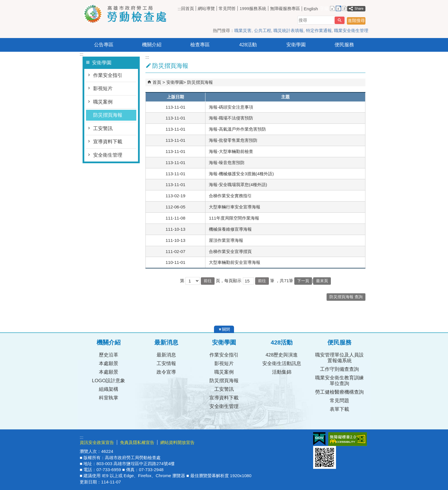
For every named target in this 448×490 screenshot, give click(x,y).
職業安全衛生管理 (351, 30)
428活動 (248, 45)
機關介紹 (152, 45)
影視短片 (103, 88)
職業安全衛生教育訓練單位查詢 (339, 381)
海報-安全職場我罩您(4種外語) (238, 185)
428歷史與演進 (282, 355)
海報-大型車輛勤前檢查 (231, 151)
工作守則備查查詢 (339, 369)
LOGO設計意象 (109, 381)
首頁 (157, 82)
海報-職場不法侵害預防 (231, 118)
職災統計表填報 (288, 30)
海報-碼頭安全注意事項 (231, 107)
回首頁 (188, 8)
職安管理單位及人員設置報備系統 (339, 358)
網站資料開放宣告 (177, 442)
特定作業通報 (319, 30)
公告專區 (104, 45)
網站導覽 (206, 8)
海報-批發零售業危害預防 (233, 140)
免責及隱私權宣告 (137, 442)
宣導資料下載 (108, 142)
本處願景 (109, 363)
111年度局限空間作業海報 (234, 218)
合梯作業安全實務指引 (230, 196)
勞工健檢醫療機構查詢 (339, 392)
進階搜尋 (356, 20)
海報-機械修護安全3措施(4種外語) (241, 174)
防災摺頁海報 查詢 (346, 297)
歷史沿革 (109, 355)
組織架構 (109, 389)
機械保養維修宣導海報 (230, 229)
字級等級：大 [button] (344, 8)
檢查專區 (200, 45)
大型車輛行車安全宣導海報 (235, 207)
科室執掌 (109, 398)
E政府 (319, 439)
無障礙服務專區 (285, 8)
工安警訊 (103, 129)
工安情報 (166, 363)
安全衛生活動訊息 (282, 363)
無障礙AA (348, 439)
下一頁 (303, 281)
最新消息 (166, 355)
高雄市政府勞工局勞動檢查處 (128, 14)
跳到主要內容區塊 (3, 3)
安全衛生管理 (108, 155)
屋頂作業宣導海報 (226, 240)
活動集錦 (282, 372)
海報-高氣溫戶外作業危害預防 (237, 129)
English (311, 9)
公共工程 (263, 30)
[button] (340, 20)
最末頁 (322, 281)
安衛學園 (296, 45)
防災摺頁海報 (108, 115)
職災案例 (103, 102)
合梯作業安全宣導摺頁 (230, 251)
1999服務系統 (253, 8)
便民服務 (344, 45)
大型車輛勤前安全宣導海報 (235, 262)
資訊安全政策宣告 (97, 442)
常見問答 (227, 8)
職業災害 (243, 30)
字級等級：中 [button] (338, 8)
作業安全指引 (108, 75)
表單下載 (339, 409)
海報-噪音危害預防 (227, 163)
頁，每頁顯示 (229, 281)
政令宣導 (166, 372)
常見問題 (339, 401)
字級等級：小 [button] (332, 8)
